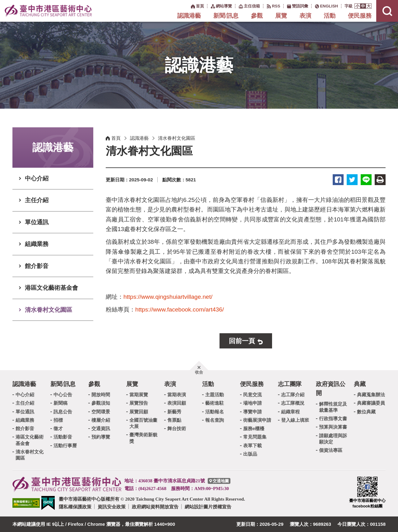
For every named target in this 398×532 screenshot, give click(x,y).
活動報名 (215, 412)
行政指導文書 (333, 418)
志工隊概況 (293, 403)
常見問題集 (255, 437)
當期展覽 (139, 395)
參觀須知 (101, 403)
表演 (305, 16)
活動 (330, 16)
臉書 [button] (338, 180)
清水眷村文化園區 (49, 310)
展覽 (281, 16)
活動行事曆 (65, 446)
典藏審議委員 (371, 403)
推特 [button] (352, 180)
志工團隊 (290, 384)
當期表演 (177, 395)
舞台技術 (177, 428)
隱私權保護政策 (75, 507)
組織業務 (37, 244)
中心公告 (63, 395)
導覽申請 (252, 412)
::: (188, 6)
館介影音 (37, 266)
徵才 (58, 428)
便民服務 (360, 16)
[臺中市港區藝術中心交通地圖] (219, 481)
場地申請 (252, 403)
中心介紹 (37, 178)
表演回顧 (177, 403)
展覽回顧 (139, 412)
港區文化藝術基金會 (51, 288)
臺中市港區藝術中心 (48, 11)
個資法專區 (331, 450)
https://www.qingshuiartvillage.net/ (168, 297)
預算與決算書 (333, 427)
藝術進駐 (215, 403)
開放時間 (101, 395)
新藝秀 (174, 412)
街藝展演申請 (257, 420)
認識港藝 (189, 16)
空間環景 (101, 412)
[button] (357, 6)
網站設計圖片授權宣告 (208, 507)
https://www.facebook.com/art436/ (180, 309)
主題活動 (215, 395)
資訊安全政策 (112, 507)
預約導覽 (101, 437)
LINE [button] (366, 180)
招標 (58, 420)
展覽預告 (139, 403)
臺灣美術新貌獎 (143, 438)
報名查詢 (215, 420)
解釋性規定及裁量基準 (333, 407)
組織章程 (290, 412)
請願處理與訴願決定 (333, 439)
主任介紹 (37, 200)
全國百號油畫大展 (143, 423)
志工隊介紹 (293, 395)
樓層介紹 (101, 420)
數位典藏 (366, 412)
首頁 (116, 138)
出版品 (250, 454)
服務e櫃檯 (254, 428)
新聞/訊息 (226, 16)
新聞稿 (60, 403)
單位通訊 (37, 222)
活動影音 (63, 437)
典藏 (360, 384)
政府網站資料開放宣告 (155, 507)
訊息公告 (63, 412)
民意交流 (252, 395)
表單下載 (252, 446)
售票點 (174, 420)
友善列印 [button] (380, 180)
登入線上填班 (295, 420)
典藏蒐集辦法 (371, 395)
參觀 (257, 16)
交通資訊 (101, 428)
